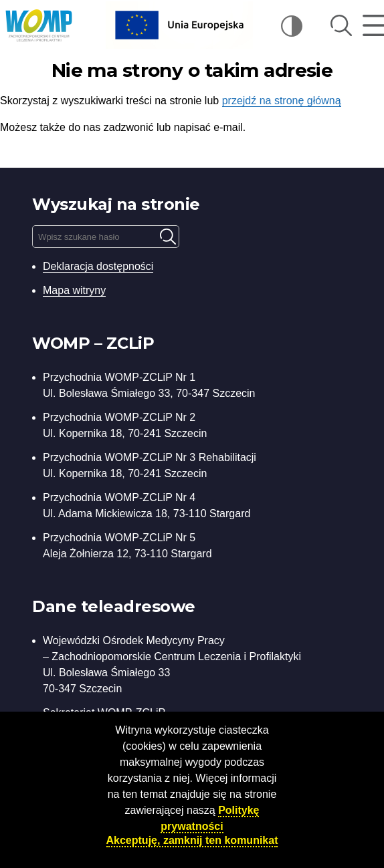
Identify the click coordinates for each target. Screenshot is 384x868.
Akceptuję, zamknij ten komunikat (192, 840)
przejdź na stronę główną (282, 101)
